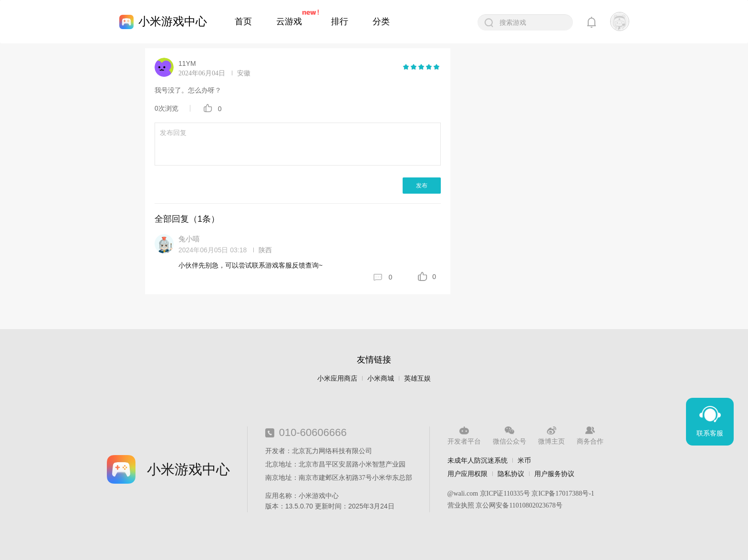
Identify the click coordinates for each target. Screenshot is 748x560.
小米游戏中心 (173, 21)
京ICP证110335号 (505, 493)
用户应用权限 (467, 474)
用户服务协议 (554, 474)
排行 (340, 21)
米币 (524, 460)
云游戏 (289, 21)
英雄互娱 (417, 379)
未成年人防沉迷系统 (478, 460)
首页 (243, 21)
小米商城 (381, 379)
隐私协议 (511, 474)
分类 (381, 21)
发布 (422, 186)
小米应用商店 (337, 379)
